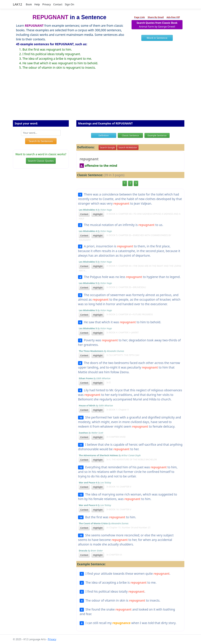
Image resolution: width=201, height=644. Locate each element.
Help (37, 4)
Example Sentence (157, 135)
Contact (58, 4)
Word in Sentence (157, 38)
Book (29, 4)
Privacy (47, 4)
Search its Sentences (41, 141)
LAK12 (18, 4)
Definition (104, 135)
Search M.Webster (128, 147)
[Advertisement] (100, 97)
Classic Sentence (130, 135)
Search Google (107, 147)
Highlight (98, 214)
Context (84, 214)
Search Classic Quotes (41, 161)
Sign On (69, 4)
